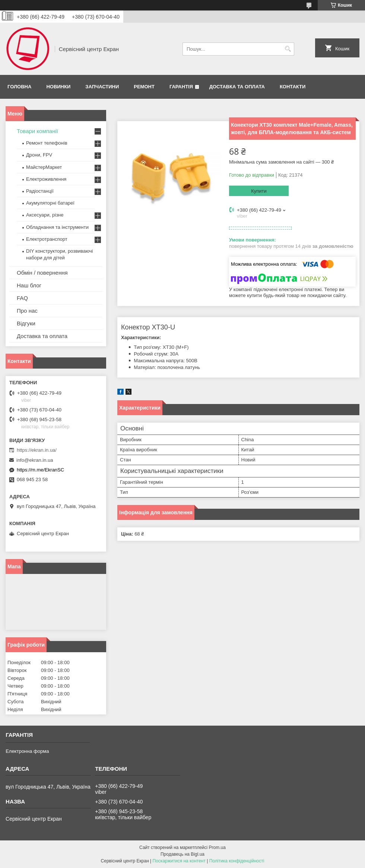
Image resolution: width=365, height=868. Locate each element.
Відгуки (26, 323)
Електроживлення (46, 179)
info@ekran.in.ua (35, 460)
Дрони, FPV (39, 155)
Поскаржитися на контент (179, 861)
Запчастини (102, 87)
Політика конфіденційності (237, 861)
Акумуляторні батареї (50, 203)
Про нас (27, 311)
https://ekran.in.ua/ (37, 450)
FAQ (22, 298)
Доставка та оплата (237, 87)
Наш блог (29, 285)
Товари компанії (37, 131)
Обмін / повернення (42, 273)
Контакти (293, 87)
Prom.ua (217, 848)
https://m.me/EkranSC (40, 470)
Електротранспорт (47, 239)
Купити (259, 191)
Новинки (58, 87)
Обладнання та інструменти (57, 227)
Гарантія (181, 87)
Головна (19, 87)
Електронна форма (27, 751)
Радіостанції (40, 191)
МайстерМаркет (44, 167)
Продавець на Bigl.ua (182, 854)
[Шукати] (288, 49)
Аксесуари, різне (45, 215)
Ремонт (144, 87)
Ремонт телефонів (47, 143)
